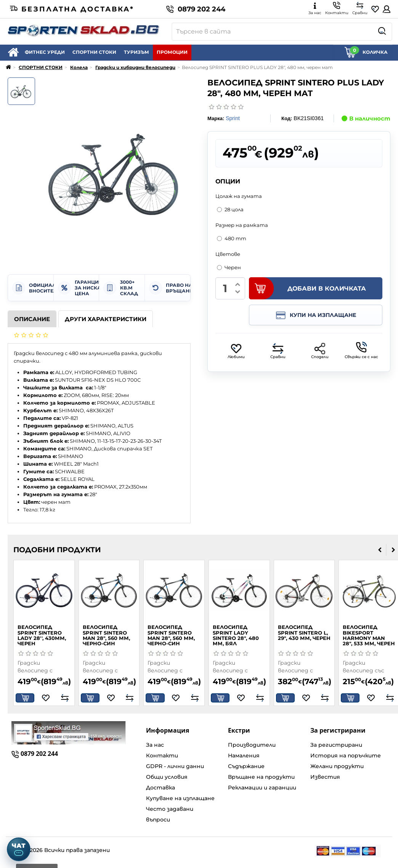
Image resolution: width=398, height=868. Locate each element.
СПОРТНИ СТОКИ (94, 52)
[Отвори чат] (19, 849)
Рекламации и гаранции (262, 788)
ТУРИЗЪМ (136, 52)
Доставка (160, 788)
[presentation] (380, 550)
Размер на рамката (242, 225)
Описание (32, 319)
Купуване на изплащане (180, 798)
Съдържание (246, 766)
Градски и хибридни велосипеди (135, 67)
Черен (229, 267)
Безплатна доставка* (72, 9)
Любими (236, 351)
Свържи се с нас (361, 350)
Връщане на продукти (261, 777)
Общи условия (167, 777)
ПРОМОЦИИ (172, 52)
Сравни (278, 351)
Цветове (228, 254)
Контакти (162, 755)
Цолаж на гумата (239, 196)
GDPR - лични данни (175, 766)
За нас (155, 745)
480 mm (232, 238)
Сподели (320, 351)
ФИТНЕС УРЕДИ (45, 52)
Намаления (244, 755)
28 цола (230, 209)
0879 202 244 (196, 9)
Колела (79, 67)
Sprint (233, 118)
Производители (252, 745)
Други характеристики (106, 319)
